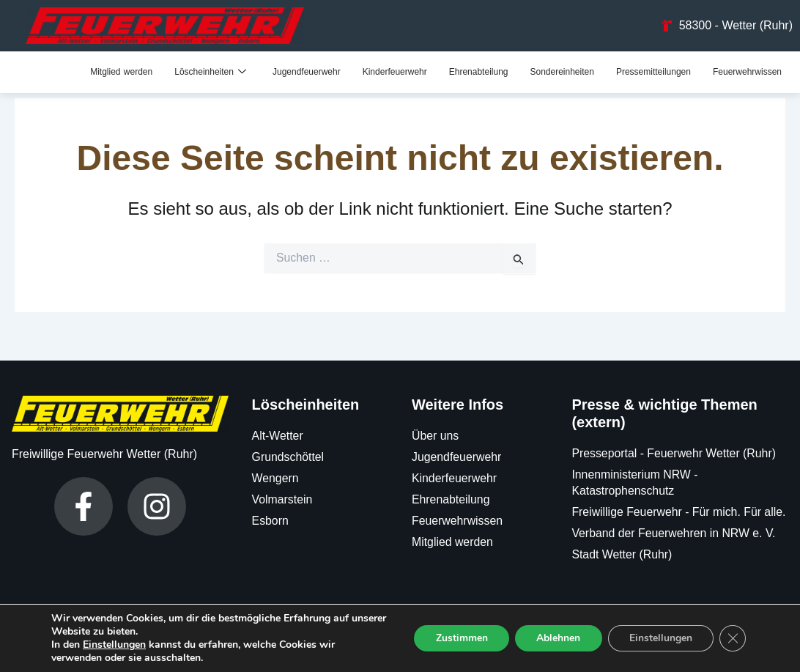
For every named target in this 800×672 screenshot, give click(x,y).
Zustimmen (459, 638)
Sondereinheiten (562, 72)
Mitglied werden (121, 72)
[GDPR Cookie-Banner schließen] (733, 638)
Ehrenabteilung (479, 72)
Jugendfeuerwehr (307, 72)
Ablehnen (557, 638)
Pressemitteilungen (653, 72)
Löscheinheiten (210, 72)
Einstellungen (114, 645)
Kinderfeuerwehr (395, 72)
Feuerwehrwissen (747, 72)
